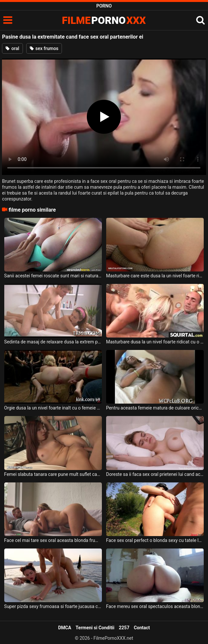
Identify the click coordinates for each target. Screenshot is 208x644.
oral (12, 48)
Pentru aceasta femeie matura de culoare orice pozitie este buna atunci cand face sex (155, 408)
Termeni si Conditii (95, 628)
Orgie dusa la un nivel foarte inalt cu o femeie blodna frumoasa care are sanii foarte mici (53, 408)
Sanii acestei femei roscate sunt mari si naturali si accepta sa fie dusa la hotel (53, 276)
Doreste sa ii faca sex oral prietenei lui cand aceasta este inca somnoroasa (155, 474)
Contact (142, 628)
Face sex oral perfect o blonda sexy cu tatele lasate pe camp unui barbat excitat (155, 540)
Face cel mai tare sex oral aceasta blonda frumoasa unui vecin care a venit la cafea (53, 540)
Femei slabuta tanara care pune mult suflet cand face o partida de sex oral (53, 474)
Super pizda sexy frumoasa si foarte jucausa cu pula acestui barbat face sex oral (53, 606)
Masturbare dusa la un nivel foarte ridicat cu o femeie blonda (155, 342)
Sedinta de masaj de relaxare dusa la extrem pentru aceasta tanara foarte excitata (53, 342)
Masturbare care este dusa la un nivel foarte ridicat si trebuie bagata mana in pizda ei (155, 276)
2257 (124, 628)
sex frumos (44, 48)
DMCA (65, 628)
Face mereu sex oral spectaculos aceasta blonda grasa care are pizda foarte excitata (155, 606)
